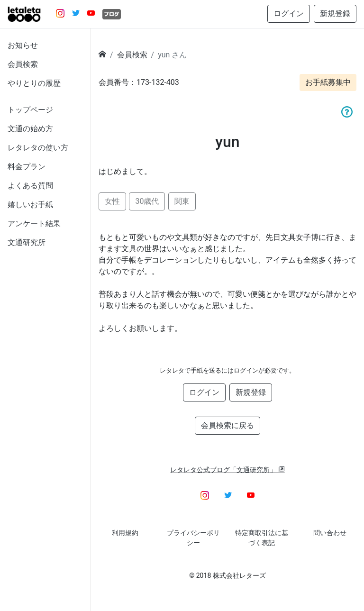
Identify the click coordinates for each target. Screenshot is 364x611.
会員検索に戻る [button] (227, 425)
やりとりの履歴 (34, 83)
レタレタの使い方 (38, 148)
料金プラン (27, 167)
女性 (112, 201)
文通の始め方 (30, 129)
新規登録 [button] (335, 14)
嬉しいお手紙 (30, 205)
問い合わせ (330, 533)
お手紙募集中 (328, 82)
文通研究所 (27, 242)
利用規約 (125, 533)
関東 (182, 201)
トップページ (30, 110)
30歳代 (147, 201)
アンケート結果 (34, 223)
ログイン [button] (289, 14)
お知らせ (23, 45)
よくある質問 (30, 186)
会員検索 (23, 64)
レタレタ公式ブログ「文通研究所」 (227, 470)
